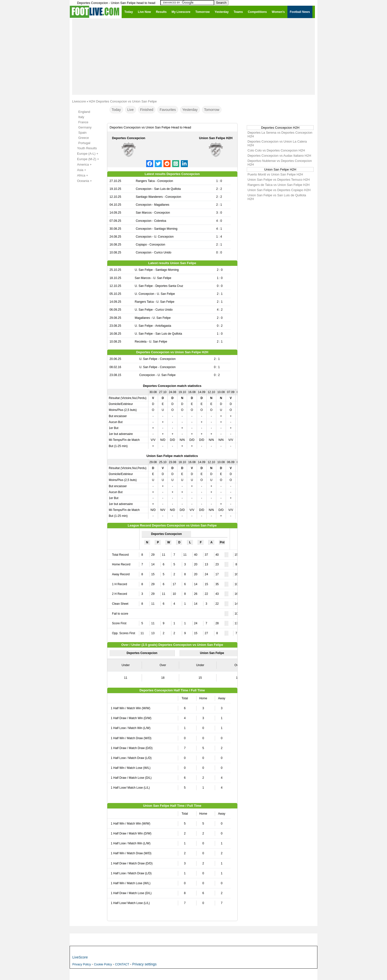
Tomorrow (212, 110)
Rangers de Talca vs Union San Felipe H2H (279, 185)
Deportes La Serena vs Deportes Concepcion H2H (280, 134)
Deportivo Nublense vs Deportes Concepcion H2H (280, 163)
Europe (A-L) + (85, 154)
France (83, 122)
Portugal (84, 143)
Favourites (168, 110)
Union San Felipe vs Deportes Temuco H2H (279, 180)
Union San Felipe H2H (216, 138)
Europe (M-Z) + (85, 159)
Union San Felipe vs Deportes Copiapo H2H (279, 190)
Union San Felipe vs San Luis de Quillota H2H (277, 197)
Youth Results (84, 148)
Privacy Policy (82, 964)
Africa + (80, 176)
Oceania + (82, 181)
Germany (85, 127)
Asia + (79, 170)
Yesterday (190, 110)
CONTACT (122, 964)
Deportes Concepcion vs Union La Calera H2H (277, 143)
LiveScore (80, 957)
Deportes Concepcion (129, 138)
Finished (147, 110)
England (84, 112)
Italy (81, 117)
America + (82, 165)
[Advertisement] (193, 56)
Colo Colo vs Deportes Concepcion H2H (276, 150)
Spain (82, 133)
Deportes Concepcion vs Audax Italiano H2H (279, 156)
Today (116, 110)
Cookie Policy (103, 964)
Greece (84, 138)
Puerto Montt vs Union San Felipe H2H (275, 174)
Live (131, 110)
